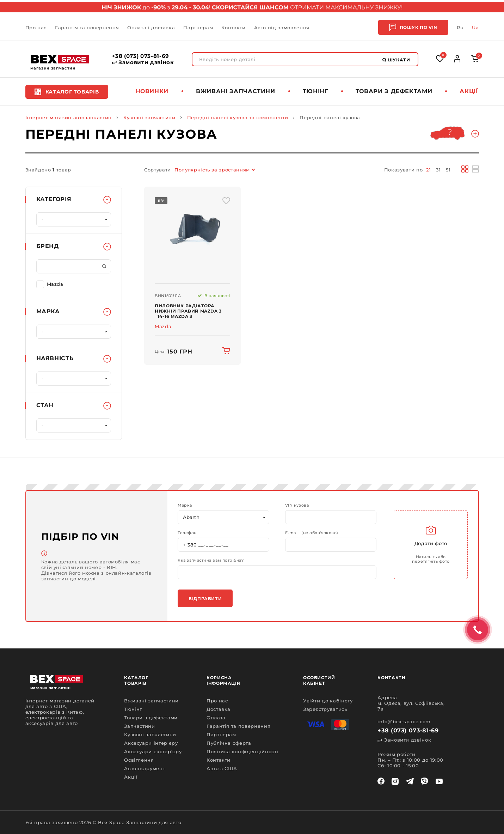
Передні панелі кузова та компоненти (238, 117)
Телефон (187, 533)
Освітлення (139, 760)
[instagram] (395, 781)
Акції (469, 91)
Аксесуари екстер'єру (153, 751)
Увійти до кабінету (328, 701)
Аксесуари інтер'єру (151, 743)
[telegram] (410, 781)
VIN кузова (297, 505)
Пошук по (413, 27)
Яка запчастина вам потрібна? (211, 560)
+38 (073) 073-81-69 (141, 56)
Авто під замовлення (282, 28)
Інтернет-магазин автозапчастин (69, 117)
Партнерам (198, 28)
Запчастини (140, 726)
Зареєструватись (325, 709)
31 (438, 170)
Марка (185, 505)
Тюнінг (315, 91)
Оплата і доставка (151, 28)
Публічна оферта (229, 743)
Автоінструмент (145, 768)
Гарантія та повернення (87, 28)
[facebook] (381, 781)
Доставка (219, 709)
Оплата (216, 718)
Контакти (233, 28)
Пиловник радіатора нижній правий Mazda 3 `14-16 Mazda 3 (188, 311)
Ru (460, 28)
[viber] (424, 781)
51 (448, 170)
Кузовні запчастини (149, 117)
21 (428, 170)
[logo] (60, 59)
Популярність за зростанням (212, 170)
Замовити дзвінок (143, 62)
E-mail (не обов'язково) (312, 533)
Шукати (396, 60)
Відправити (205, 599)
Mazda (50, 284)
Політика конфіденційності (242, 751)
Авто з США (222, 768)
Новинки (152, 91)
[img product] (192, 235)
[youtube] (439, 781)
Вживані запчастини (236, 91)
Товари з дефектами (394, 91)
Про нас (36, 28)
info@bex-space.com (404, 721)
